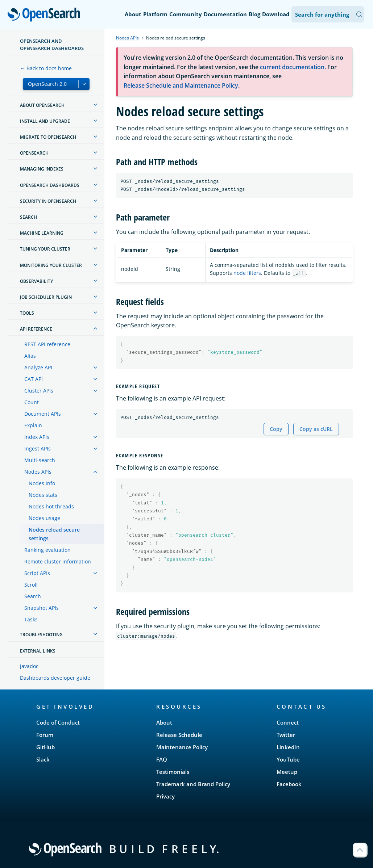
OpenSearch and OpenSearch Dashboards (52, 45)
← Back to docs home (46, 68)
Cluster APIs (39, 391)
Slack (43, 759)
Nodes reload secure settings (54, 534)
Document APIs (43, 414)
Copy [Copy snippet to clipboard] (276, 429)
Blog (254, 14)
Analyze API (38, 367)
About (133, 14)
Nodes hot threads (51, 506)
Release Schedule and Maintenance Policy (181, 85)
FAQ (162, 759)
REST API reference (47, 344)
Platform (155, 14)
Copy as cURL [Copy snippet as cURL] (316, 429)
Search (33, 596)
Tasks (31, 619)
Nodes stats (43, 495)
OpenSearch (46, 15)
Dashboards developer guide (55, 678)
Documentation (225, 14)
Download (276, 14)
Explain (33, 425)
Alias (30, 356)
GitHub (45, 747)
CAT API (34, 379)
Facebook (289, 784)
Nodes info (42, 483)
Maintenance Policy (182, 747)
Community (186, 14)
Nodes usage (44, 518)
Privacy (165, 796)
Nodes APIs (38, 472)
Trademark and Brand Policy (193, 784)
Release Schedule (179, 735)
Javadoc (29, 666)
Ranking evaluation (47, 550)
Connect (288, 722)
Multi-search (40, 460)
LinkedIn (288, 747)
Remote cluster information (58, 561)
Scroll (31, 585)
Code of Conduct (58, 722)
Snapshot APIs (42, 608)
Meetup (287, 772)
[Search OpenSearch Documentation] (328, 14)
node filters (247, 273)
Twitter (286, 735)
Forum (45, 735)
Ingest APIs (38, 448)
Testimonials (173, 772)
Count (32, 402)
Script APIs (37, 573)
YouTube (288, 759)
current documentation (292, 67)
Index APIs (37, 437)
